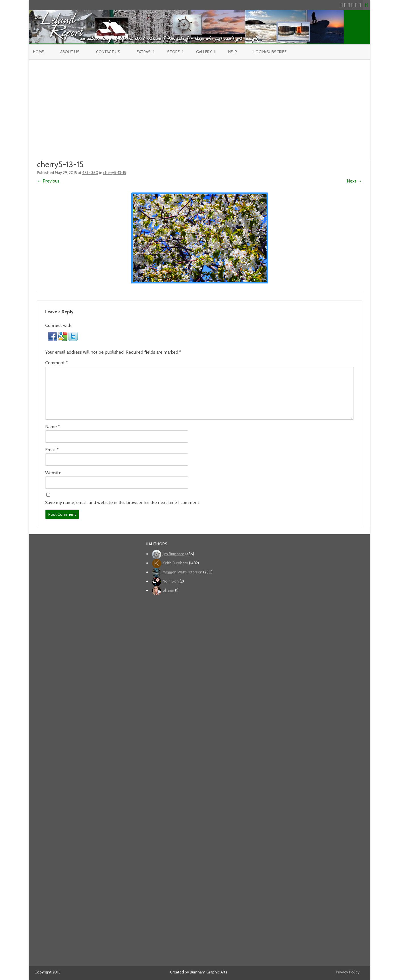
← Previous (48, 181)
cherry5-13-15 (115, 173)
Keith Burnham (175, 563)
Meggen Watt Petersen (182, 572)
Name (53, 427)
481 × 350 (90, 173)
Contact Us (108, 52)
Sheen (168, 590)
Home (38, 52)
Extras (144, 52)
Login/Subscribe (270, 52)
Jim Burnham (173, 554)
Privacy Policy (348, 972)
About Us (70, 52)
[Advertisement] (199, 102)
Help (233, 52)
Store (173, 52)
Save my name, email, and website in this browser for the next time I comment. (123, 503)
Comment (57, 363)
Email (52, 450)
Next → (354, 181)
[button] (53, 339)
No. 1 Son (171, 581)
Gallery (204, 52)
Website (53, 473)
